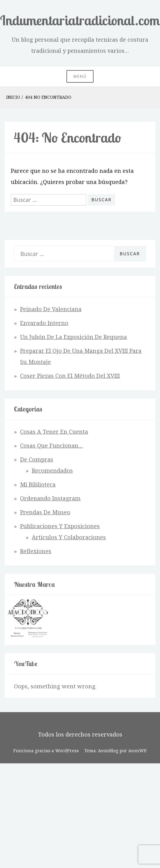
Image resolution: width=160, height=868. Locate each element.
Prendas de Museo (45, 512)
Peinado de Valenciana (51, 309)
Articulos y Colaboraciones (69, 537)
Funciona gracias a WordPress (46, 751)
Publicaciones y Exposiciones (60, 526)
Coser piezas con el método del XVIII (70, 376)
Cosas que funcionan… (52, 445)
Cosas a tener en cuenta (54, 432)
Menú (80, 76)
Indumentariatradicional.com (80, 20)
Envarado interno (44, 323)
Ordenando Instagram (50, 498)
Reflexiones (36, 551)
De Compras (37, 459)
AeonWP (137, 751)
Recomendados (52, 470)
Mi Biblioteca (38, 484)
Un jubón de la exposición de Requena (74, 337)
